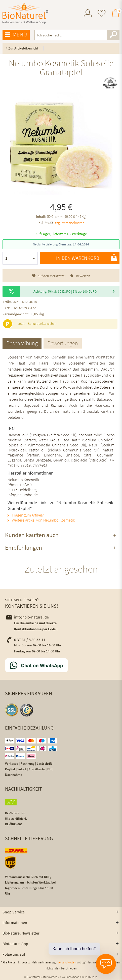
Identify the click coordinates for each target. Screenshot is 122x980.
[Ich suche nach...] (77, 35)
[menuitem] (88, 14)
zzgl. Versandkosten (70, 223)
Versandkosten (67, 962)
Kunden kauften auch (32, 535)
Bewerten (80, 276)
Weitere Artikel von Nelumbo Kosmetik (41, 520)
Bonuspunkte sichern (43, 324)
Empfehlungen (24, 548)
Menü (16, 35)
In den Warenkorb (87, 258)
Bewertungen (63, 343)
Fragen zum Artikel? (26, 515)
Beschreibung (22, 343)
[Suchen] (113, 35)
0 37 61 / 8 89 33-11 (26, 640)
